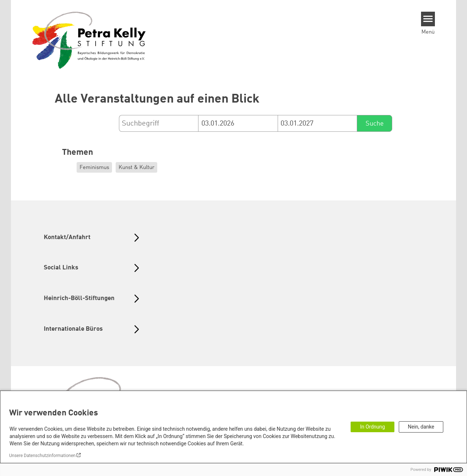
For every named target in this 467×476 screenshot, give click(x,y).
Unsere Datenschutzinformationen (42, 456)
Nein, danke (421, 427)
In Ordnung (373, 427)
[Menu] (428, 19)
